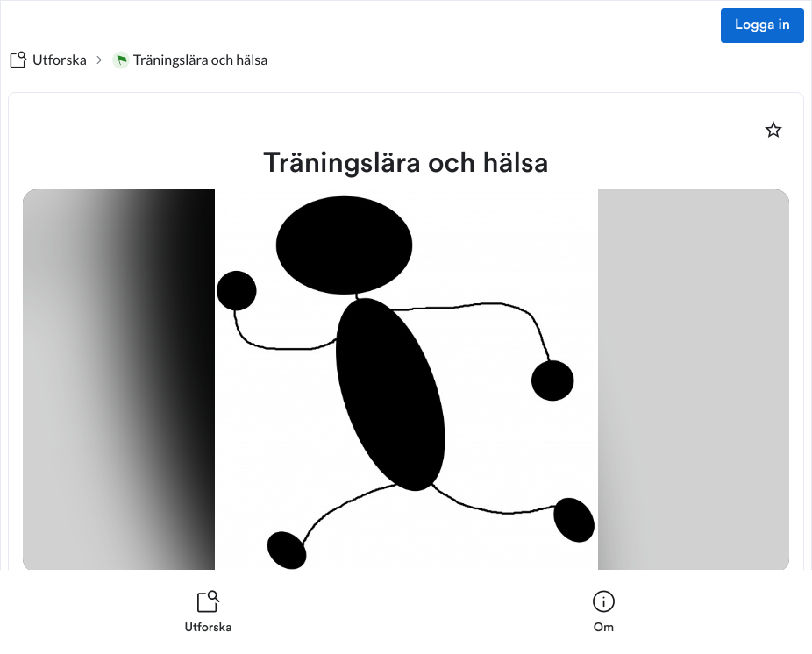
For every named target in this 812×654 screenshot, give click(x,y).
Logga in (762, 25)
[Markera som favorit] (773, 130)
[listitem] (208, 612)
